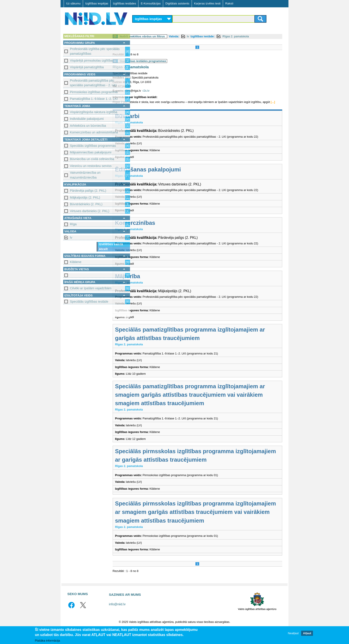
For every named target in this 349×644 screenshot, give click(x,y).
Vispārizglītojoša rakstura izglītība (94, 112)
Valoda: (195, 36)
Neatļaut (293, 633)
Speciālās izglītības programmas (93, 146)
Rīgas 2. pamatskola (257, 36)
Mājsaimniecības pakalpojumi (91, 152)
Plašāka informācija (48, 641)
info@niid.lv (117, 617)
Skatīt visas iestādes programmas (164, 61)
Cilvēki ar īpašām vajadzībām (91, 288)
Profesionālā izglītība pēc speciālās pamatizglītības (95, 51)
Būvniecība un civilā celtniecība (92, 159)
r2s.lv (167, 91)
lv (71, 237)
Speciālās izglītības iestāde (89, 302)
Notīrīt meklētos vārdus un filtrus (163, 36)
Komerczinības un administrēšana (94, 132)
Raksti (229, 3)
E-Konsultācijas (151, 3)
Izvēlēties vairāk (111, 244)
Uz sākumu (73, 3)
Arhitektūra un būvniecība (88, 126)
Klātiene (76, 262)
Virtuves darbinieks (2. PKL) (90, 211)
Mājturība (149, 281)
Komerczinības (156, 227)
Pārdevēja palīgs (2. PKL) (88, 191)
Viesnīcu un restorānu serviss (91, 166)
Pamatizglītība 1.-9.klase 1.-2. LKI (94, 99)
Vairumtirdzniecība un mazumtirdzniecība (85, 175)
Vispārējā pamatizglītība (87, 67)
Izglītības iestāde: (223, 36)
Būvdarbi (148, 120)
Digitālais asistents (177, 3)
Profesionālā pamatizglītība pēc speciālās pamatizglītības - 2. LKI (93, 83)
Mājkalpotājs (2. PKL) (85, 197)
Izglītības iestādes (124, 3)
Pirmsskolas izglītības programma (94, 92)
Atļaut (307, 633)
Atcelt (103, 249)
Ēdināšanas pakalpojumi (169, 174)
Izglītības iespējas (97, 3)
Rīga (73, 224)
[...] (155, 106)
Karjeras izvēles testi (207, 3)
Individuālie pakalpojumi (87, 119)
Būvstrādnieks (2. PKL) (86, 204)
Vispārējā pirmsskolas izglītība (91, 60)
